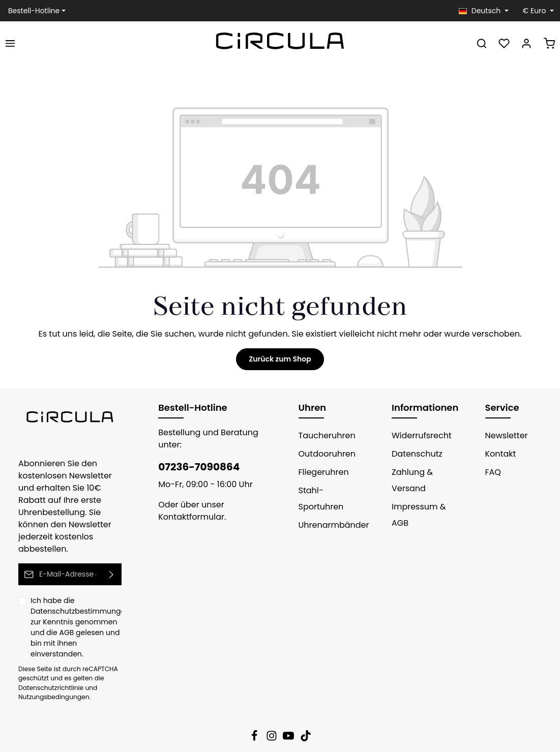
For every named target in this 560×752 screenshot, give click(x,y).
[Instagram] (273, 716)
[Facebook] (255, 716)
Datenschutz (414, 454)
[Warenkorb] (549, 43)
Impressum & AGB (416, 515)
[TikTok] (306, 716)
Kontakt (499, 454)
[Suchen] (482, 43)
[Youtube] (289, 716)
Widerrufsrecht (418, 435)
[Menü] (10, 43)
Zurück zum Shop (280, 359)
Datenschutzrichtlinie (47, 665)
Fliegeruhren (321, 472)
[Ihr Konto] (526, 43)
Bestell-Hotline (31, 11)
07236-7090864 (194, 467)
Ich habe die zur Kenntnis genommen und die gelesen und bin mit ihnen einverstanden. (76, 610)
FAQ (493, 472)
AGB (50, 620)
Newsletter (505, 435)
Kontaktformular (187, 517)
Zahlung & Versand (410, 480)
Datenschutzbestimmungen (74, 599)
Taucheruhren (323, 435)
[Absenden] (112, 562)
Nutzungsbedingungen (50, 674)
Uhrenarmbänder (329, 525)
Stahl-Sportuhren (319, 499)
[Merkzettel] (504, 43)
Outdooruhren (324, 454)
